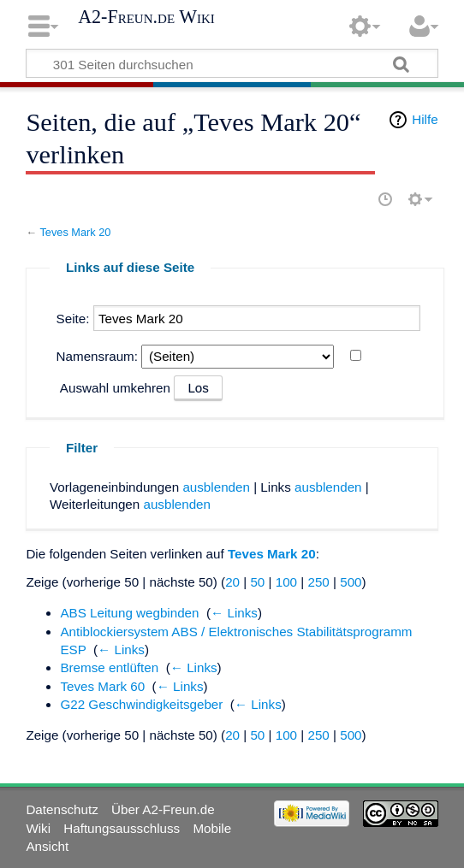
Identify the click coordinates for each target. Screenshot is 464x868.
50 (257, 582)
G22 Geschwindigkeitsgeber (141, 704)
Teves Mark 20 (75, 232)
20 (232, 582)
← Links (234, 613)
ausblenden (216, 487)
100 (286, 582)
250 (318, 582)
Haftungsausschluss (122, 828)
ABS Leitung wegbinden (129, 613)
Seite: (73, 319)
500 (351, 582)
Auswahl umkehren (115, 388)
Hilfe (425, 119)
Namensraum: (97, 356)
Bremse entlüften (109, 667)
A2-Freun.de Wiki (146, 17)
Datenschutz (62, 809)
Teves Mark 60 (102, 686)
